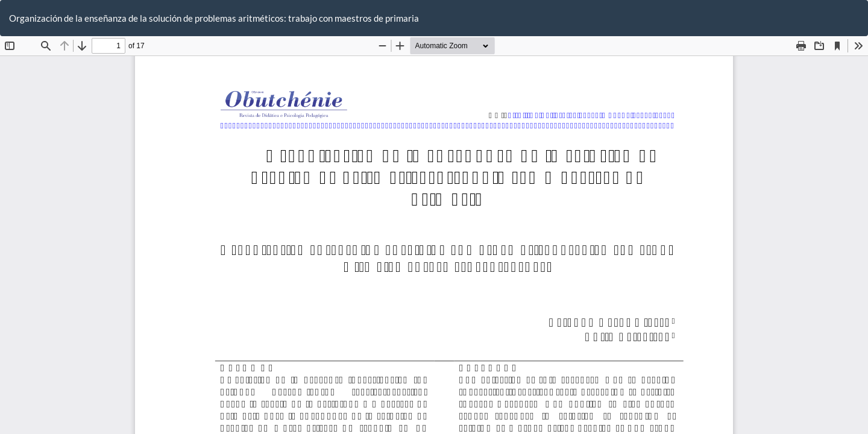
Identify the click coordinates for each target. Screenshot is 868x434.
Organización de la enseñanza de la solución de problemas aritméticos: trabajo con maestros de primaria (214, 18)
